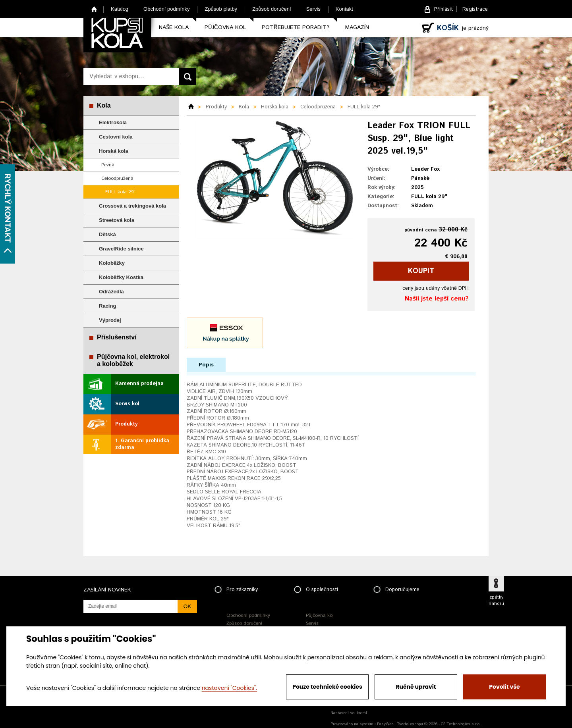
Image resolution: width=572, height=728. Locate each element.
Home (94, 9)
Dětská (107, 234)
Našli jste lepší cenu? (437, 299)
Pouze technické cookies (327, 687)
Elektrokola (113, 122)
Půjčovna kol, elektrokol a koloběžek (133, 360)
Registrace (475, 9)
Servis (313, 9)
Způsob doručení (272, 9)
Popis (206, 365)
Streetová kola (117, 220)
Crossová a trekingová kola (132, 206)
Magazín (357, 27)
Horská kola (114, 151)
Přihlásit (443, 9)
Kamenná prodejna (139, 384)
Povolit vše (504, 687)
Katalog (120, 9)
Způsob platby (221, 9)
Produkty (126, 424)
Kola (104, 105)
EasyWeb (385, 724)
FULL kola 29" (120, 192)
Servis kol (127, 404)
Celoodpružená (117, 178)
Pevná (108, 165)
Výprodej (110, 320)
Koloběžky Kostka (121, 277)
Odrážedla (111, 292)
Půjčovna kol (225, 27)
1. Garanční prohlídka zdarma (142, 444)
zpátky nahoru (496, 601)
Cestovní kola (116, 137)
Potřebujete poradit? (296, 27)
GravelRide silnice (121, 249)
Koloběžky (112, 263)
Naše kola (174, 27)
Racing (107, 306)
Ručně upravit (416, 687)
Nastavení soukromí (349, 713)
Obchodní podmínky (166, 9)
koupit (421, 271)
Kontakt (344, 9)
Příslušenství (117, 337)
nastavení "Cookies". (229, 688)
